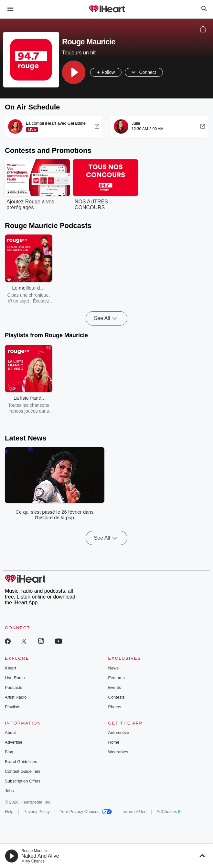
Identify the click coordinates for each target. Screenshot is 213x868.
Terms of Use (134, 811)
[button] (74, 72)
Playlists (13, 707)
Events (115, 687)
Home (114, 742)
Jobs (9, 791)
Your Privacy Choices (86, 811)
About (10, 732)
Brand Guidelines (21, 762)
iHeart (11, 668)
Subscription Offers (23, 781)
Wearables (118, 752)
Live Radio (15, 678)
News (114, 668)
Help (9, 811)
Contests (117, 697)
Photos (115, 707)
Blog (9, 752)
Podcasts (13, 687)
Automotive (119, 732)
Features (117, 678)
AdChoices (169, 811)
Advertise (14, 742)
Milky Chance (33, 861)
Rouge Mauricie (35, 851)
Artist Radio (16, 697)
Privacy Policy (37, 811)
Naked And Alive (40, 856)
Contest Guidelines (23, 771)
